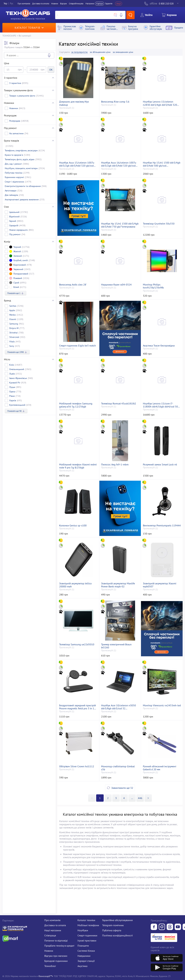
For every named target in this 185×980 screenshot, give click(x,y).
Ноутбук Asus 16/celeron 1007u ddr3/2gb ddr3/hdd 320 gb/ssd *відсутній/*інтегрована (119, 164)
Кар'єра (100, 4)
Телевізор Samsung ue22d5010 (77, 644)
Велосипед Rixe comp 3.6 (115, 102)
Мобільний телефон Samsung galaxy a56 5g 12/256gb (76, 405)
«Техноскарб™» (45, 976)
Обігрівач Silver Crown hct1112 (77, 766)
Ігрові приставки (87, 941)
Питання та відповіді (56, 941)
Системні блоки (86, 951)
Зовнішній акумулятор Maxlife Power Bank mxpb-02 (118, 585)
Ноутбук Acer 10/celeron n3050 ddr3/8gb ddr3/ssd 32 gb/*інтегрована (118, 707)
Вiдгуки (63, 4)
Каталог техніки (86, 920)
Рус (12, 4)
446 (140, 798)
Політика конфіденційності (117, 935)
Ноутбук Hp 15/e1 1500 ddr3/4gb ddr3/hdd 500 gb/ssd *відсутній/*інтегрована (162, 164)
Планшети (83, 946)
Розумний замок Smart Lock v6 (160, 465)
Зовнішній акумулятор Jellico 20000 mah (75, 585)
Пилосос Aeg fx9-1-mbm (115, 465)
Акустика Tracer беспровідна (159, 346)
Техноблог (50, 966)
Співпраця (50, 935)
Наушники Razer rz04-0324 (116, 285)
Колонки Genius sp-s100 (73, 526)
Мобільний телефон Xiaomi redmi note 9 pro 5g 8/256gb (78, 466)
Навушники (84, 956)
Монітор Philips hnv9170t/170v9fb (153, 286)
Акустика (82, 966)
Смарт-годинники (87, 935)
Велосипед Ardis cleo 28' (73, 285)
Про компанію (52, 920)
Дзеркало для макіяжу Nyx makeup (74, 103)
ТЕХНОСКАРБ (9, 36)
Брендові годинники (56, 961)
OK (51, 70)
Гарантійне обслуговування (117, 920)
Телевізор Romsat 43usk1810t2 (119, 404)
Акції (119, 4)
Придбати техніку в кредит (59, 946)
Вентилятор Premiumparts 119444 (162, 526)
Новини (55, 4)
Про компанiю (24, 4)
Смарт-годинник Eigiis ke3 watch (78, 346)
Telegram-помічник (113, 925)
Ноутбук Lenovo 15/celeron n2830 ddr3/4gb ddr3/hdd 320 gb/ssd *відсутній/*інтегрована (160, 103)
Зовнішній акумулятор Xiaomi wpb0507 (160, 585)
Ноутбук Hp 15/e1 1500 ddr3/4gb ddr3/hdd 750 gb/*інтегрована (120, 225)
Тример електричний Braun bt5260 (116, 646)
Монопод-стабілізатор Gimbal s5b (118, 768)
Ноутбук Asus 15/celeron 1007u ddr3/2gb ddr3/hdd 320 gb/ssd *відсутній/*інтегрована (77, 164)
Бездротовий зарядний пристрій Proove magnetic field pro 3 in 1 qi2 (78, 707)
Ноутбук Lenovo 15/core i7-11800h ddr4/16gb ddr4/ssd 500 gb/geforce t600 (161, 405)
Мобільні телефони (88, 925)
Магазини (90, 4)
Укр (5, 4)
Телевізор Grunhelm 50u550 (159, 224)
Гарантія (109, 4)
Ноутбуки (83, 930)
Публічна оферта (112, 930)
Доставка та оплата (41, 4)
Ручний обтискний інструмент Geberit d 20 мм (160, 768)
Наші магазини (53, 930)
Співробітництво (76, 4)
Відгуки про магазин (56, 956)
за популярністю (79, 52)
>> (132, 798)
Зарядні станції (86, 961)
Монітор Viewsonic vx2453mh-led (162, 705)
